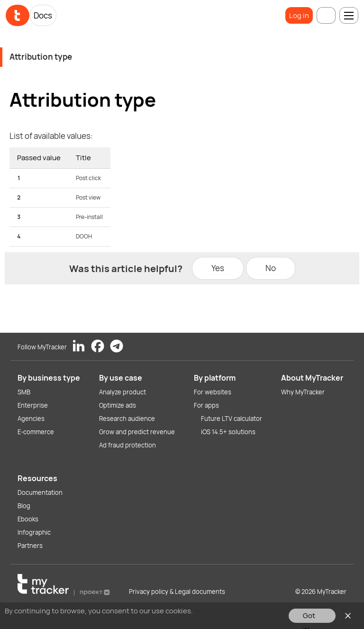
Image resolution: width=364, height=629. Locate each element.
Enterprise (33, 405)
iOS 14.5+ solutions (228, 432)
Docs (43, 15)
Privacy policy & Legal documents (177, 592)
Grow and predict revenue (137, 432)
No (271, 268)
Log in (299, 15)
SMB (24, 392)
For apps (206, 405)
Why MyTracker (303, 392)
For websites (213, 392)
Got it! (309, 617)
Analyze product (123, 392)
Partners (30, 546)
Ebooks (28, 519)
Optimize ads (118, 405)
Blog (24, 506)
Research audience (127, 419)
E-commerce (36, 432)
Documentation (40, 492)
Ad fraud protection (127, 445)
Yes (218, 268)
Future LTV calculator (232, 419)
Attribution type (41, 57)
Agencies (31, 419)
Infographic (34, 532)
